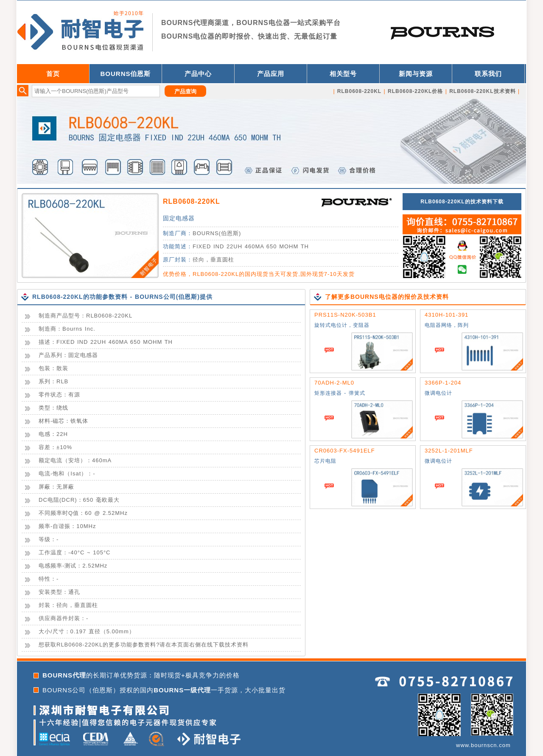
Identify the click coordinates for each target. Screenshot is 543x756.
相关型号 (343, 74)
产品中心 (198, 74)
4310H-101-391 (446, 315)
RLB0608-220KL (192, 201)
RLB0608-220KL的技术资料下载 (462, 202)
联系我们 (488, 74)
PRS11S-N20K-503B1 (345, 315)
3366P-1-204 (443, 383)
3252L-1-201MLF (449, 451)
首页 (53, 74)
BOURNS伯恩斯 (125, 74)
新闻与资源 (416, 74)
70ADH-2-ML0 (334, 383)
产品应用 (271, 74)
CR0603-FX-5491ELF (345, 451)
